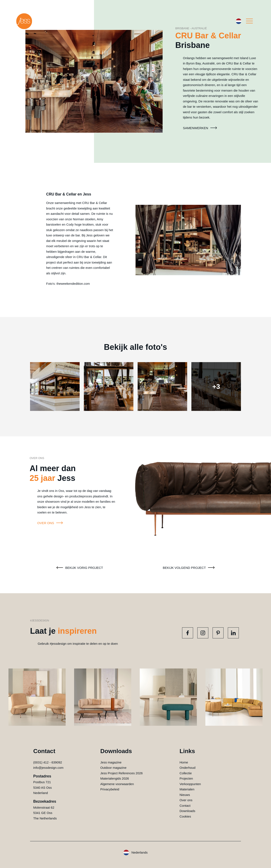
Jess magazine (111, 762)
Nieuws (185, 795)
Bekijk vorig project (79, 568)
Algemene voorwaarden (117, 784)
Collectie (186, 773)
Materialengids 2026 (115, 778)
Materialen (187, 789)
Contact (185, 806)
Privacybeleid (110, 789)
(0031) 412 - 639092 (48, 762)
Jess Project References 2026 (122, 773)
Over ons (51, 523)
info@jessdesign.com (48, 768)
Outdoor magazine (113, 768)
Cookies (185, 816)
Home (184, 762)
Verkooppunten (190, 784)
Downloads (187, 811)
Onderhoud (187, 768)
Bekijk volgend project (189, 568)
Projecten (186, 778)
